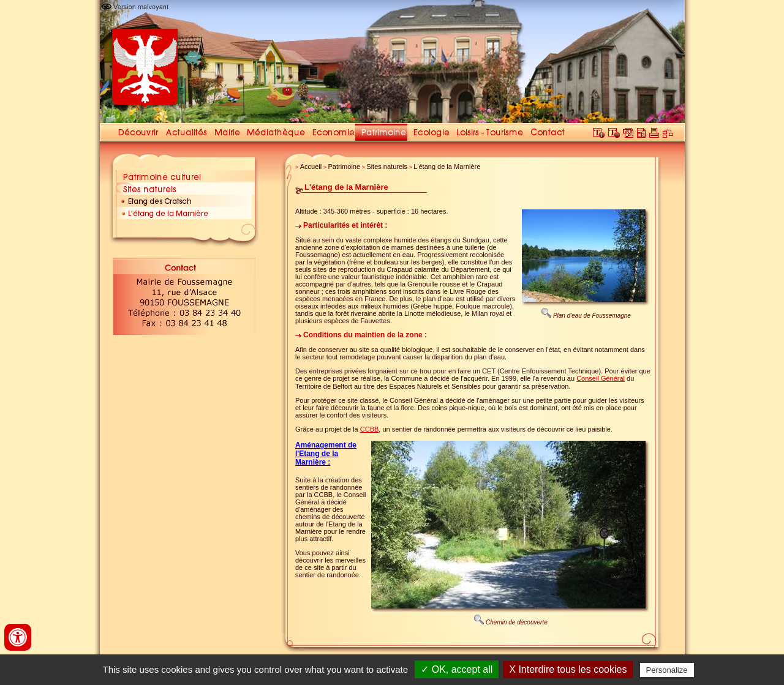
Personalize (667, 670)
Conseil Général (601, 378)
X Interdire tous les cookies (568, 669)
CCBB (370, 429)
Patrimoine (345, 167)
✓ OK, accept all (457, 669)
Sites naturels (387, 167)
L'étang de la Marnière (447, 167)
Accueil (311, 167)
